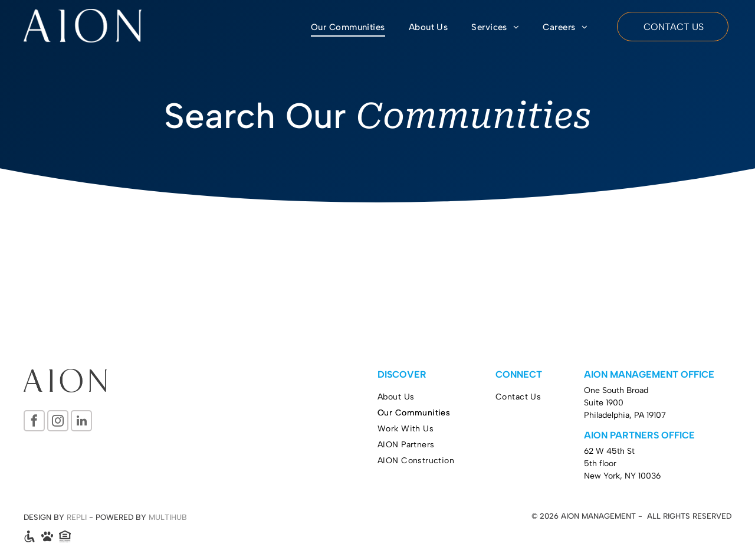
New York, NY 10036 (622, 476)
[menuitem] (348, 27)
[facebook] (34, 422)
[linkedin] (81, 422)
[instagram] (58, 422)
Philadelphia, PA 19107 (625, 415)
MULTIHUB (168, 517)
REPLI (77, 517)
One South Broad (616, 390)
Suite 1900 (604, 403)
